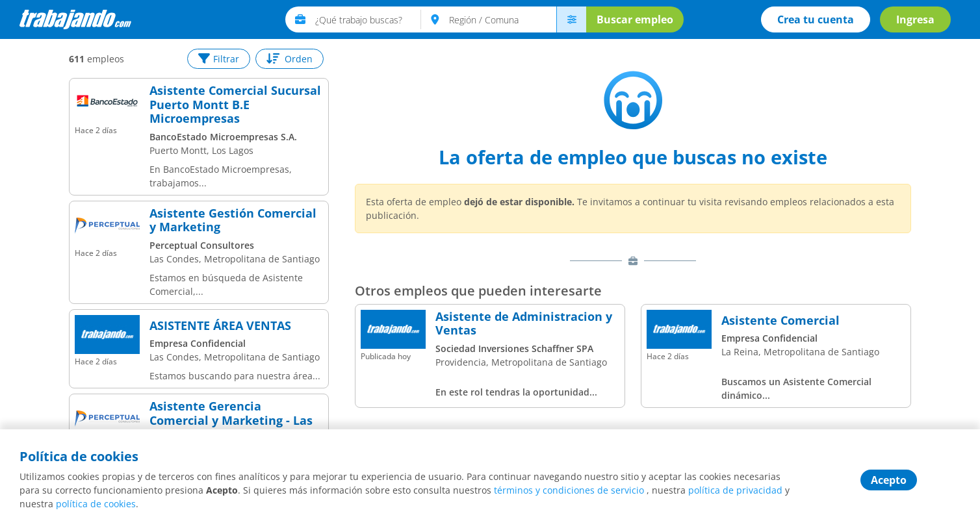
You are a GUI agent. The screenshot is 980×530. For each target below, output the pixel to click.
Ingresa (915, 19)
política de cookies (96, 504)
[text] (368, 19)
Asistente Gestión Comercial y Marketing (233, 221)
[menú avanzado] (571, 19)
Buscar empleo (635, 19)
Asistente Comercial (780, 321)
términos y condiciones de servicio (569, 490)
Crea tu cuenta (816, 19)
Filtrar (219, 59)
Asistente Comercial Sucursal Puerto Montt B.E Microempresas (235, 105)
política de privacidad (735, 490)
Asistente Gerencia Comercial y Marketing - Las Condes (231, 421)
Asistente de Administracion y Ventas (524, 324)
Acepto (889, 480)
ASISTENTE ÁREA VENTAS (220, 326)
